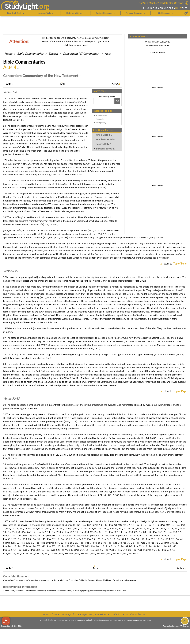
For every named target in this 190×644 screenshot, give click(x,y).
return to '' (175, 264)
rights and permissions (94, 614)
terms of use (50, 614)
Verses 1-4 (10, 92)
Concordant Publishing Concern (82, 580)
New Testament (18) (105, 139)
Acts (108, 53)
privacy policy (68, 614)
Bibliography (101, 123)
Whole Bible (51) (104, 135)
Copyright (100, 119)
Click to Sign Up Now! (172, 3)
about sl (129, 614)
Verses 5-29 (11, 271)
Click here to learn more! (76, 45)
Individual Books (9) (105, 149)
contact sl (116, 614)
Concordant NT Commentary (81, 53)
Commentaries (30, 53)
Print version (101, 115)
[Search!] (117, 101)
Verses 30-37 (11, 399)
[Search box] (104, 101)
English (53, 53)
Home (8, 53)
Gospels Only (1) (104, 144)
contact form (145, 620)
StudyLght (21, 6)
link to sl (142, 614)
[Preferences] (186, 13)
